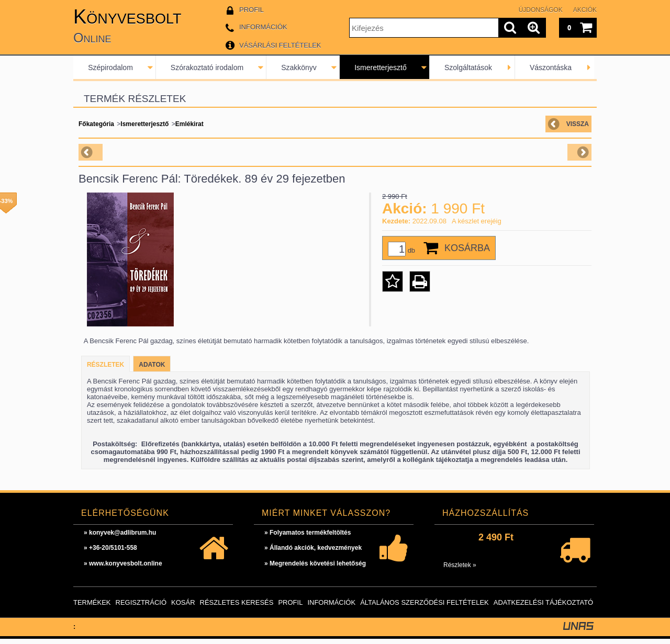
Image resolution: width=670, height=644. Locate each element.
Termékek (92, 608)
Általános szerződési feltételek (425, 608)
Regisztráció (141, 608)
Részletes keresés (237, 608)
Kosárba (467, 248)
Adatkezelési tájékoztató (543, 608)
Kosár (183, 608)
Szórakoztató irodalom (207, 67)
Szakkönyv (299, 67)
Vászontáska (551, 67)
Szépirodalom (110, 67)
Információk (331, 608)
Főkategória (96, 124)
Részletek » (460, 570)
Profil (290, 608)
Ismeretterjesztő (381, 67)
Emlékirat (189, 124)
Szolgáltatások (468, 67)
